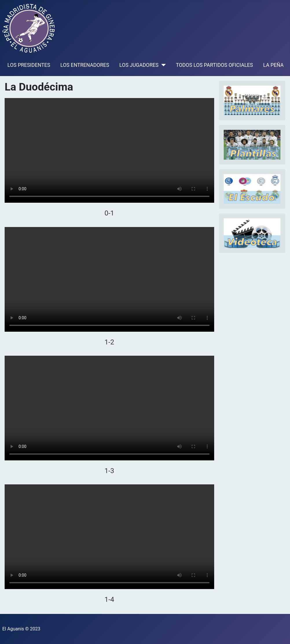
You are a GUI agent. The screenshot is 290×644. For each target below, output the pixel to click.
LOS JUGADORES (139, 65)
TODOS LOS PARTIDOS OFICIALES (214, 65)
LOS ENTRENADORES (85, 65)
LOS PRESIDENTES (29, 65)
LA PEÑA (273, 65)
